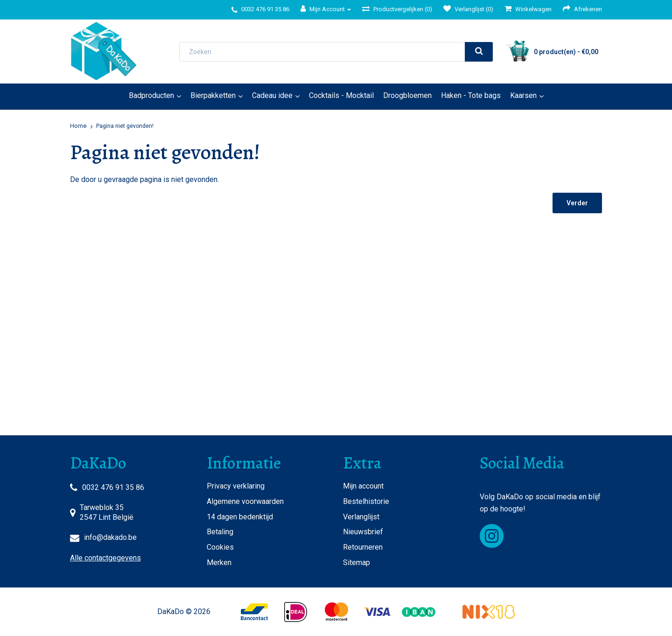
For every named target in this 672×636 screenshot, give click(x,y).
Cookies (220, 547)
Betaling (220, 532)
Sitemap (357, 563)
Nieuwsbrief (363, 532)
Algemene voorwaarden (245, 501)
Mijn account (363, 486)
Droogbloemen (407, 95)
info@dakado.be (110, 537)
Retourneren (363, 547)
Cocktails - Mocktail (341, 95)
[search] (479, 52)
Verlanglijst (361, 517)
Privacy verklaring (236, 486)
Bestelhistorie (366, 501)
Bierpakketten (213, 95)
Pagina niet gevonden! (125, 126)
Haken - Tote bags (471, 95)
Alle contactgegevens (105, 558)
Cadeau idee (272, 95)
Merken (219, 563)
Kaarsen (523, 95)
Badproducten (151, 95)
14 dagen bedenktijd (240, 517)
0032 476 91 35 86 (113, 487)
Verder (577, 203)
